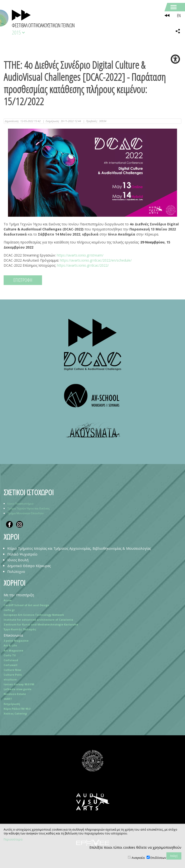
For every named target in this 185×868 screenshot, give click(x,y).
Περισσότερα (13, 840)
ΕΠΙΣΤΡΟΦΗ (23, 280)
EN (179, 15)
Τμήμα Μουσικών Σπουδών (25, 513)
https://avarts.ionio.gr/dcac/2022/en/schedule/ (96, 260)
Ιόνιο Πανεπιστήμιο (20, 503)
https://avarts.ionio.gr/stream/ (80, 255)
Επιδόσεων (158, 858)
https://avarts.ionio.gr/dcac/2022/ (83, 265)
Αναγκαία (138, 858)
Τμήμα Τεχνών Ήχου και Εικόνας (28, 508)
